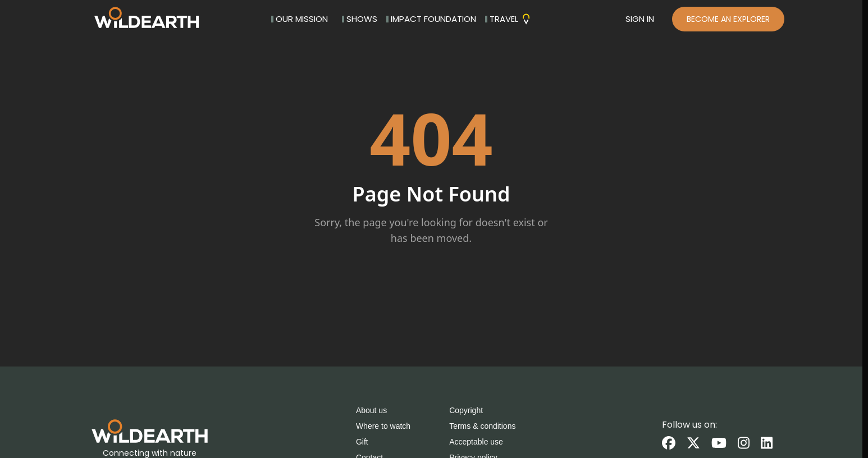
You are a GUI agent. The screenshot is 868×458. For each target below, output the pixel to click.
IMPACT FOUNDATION (431, 19)
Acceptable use (476, 442)
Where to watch (383, 426)
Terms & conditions (482, 426)
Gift (362, 442)
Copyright (466, 410)
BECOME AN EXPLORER (728, 19)
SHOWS (360, 19)
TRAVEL (508, 19)
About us (371, 410)
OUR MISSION (300, 19)
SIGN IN (640, 19)
